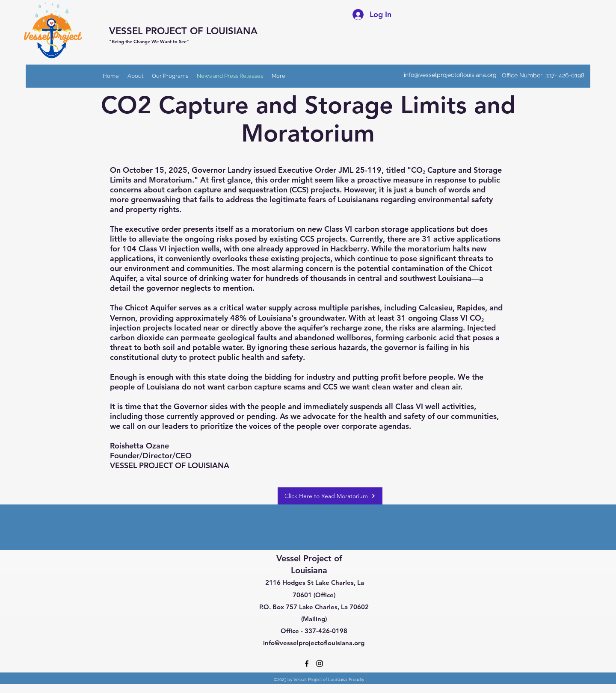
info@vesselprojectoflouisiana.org (450, 75)
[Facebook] (307, 664)
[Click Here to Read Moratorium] (330, 496)
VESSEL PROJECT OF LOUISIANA (183, 31)
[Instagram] (320, 664)
